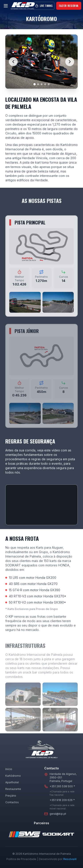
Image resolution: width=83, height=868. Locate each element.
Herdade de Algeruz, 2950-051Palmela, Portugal (63, 777)
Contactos (12, 802)
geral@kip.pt (58, 814)
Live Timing (44, 6)
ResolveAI (70, 859)
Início (9, 769)
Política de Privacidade (21, 859)
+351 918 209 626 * (62, 800)
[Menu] (6, 6)
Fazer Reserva (69, 6)
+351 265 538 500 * (62, 786)
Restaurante (13, 789)
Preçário (11, 796)
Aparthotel (12, 782)
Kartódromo (13, 776)
